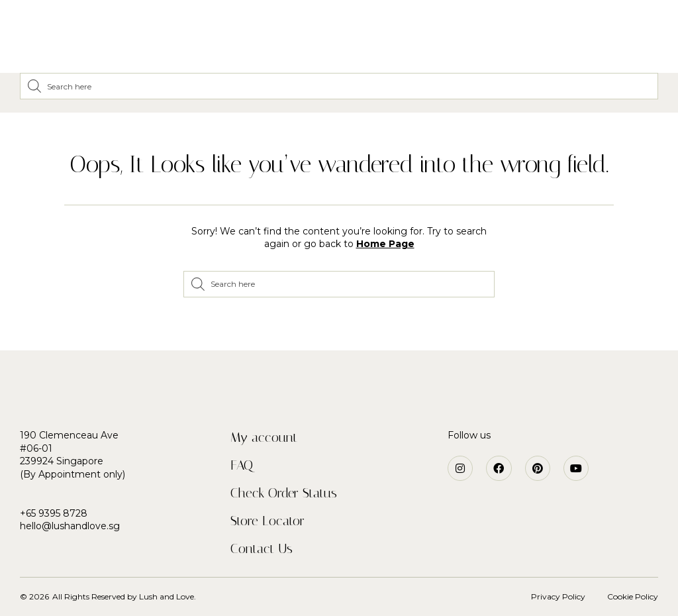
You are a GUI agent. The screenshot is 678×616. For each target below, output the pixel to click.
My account (264, 437)
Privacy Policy (558, 596)
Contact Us (262, 548)
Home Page (385, 244)
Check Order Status (284, 493)
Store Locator (267, 521)
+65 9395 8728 (54, 513)
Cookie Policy (633, 596)
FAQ (242, 465)
